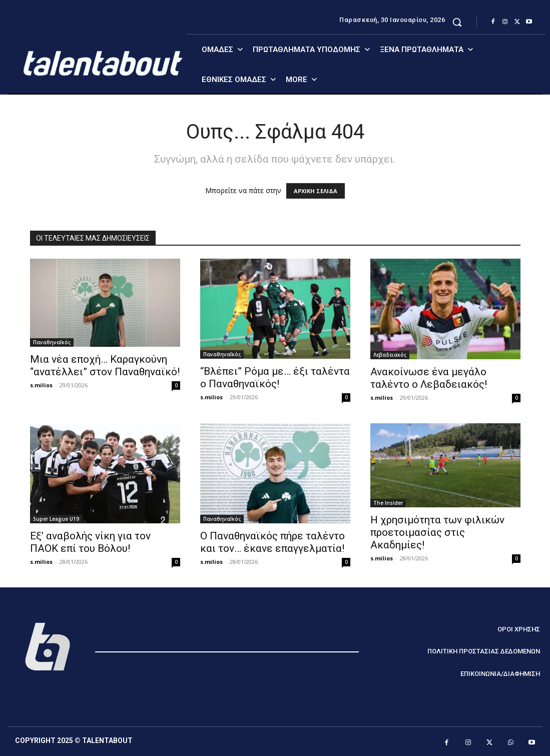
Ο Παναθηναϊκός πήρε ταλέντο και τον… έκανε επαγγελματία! (272, 542)
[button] (457, 22)
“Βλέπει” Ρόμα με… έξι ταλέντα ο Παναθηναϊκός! (275, 377)
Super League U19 (56, 519)
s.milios (41, 385)
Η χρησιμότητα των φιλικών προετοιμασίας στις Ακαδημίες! (437, 532)
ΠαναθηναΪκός (52, 342)
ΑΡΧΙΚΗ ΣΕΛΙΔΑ (316, 191)
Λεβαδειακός (390, 355)
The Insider (388, 503)
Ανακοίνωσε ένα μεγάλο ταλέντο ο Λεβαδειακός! (429, 378)
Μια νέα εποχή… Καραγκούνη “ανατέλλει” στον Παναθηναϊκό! (105, 365)
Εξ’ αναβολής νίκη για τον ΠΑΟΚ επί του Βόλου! (90, 542)
